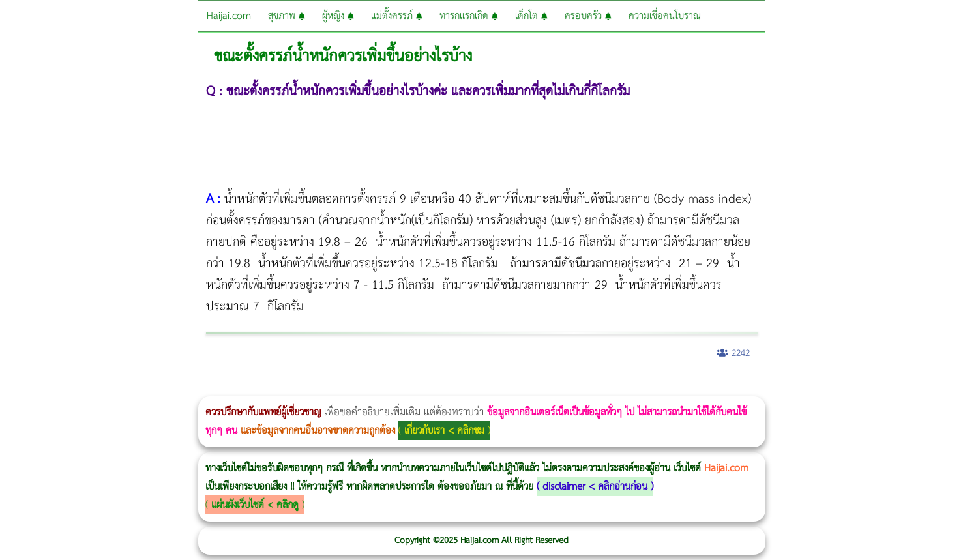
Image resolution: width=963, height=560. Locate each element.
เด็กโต (531, 16)
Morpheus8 (178, 388)
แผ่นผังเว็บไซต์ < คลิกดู (255, 505)
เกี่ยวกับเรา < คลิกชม (444, 431)
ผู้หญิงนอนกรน (66, 388)
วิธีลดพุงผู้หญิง (232, 388)
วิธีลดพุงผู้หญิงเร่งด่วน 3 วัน (185, 388)
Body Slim (189, 388)
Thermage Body (328, 388)
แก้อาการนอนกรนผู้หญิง (131, 388)
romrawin (400, 388)
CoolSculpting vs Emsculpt (240, 388)
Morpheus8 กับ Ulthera (199, 388)
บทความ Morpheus (386, 388)
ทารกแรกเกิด (469, 16)
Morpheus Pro (342, 388)
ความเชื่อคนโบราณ (665, 16)
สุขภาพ (287, 16)
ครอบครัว (588, 16)
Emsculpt (366, 388)
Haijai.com (229, 16)
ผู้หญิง (338, 16)
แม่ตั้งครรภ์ (397, 16)
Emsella (352, 388)
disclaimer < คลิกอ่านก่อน (595, 487)
